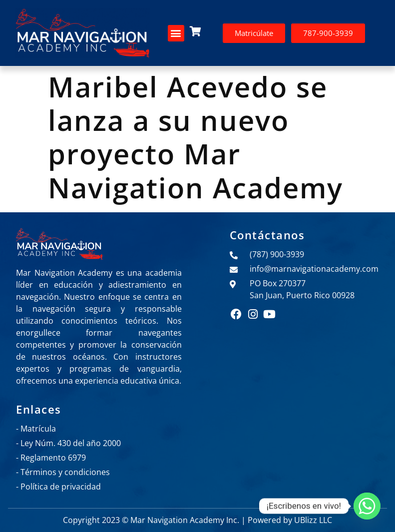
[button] (176, 33)
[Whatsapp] (367, 506)
